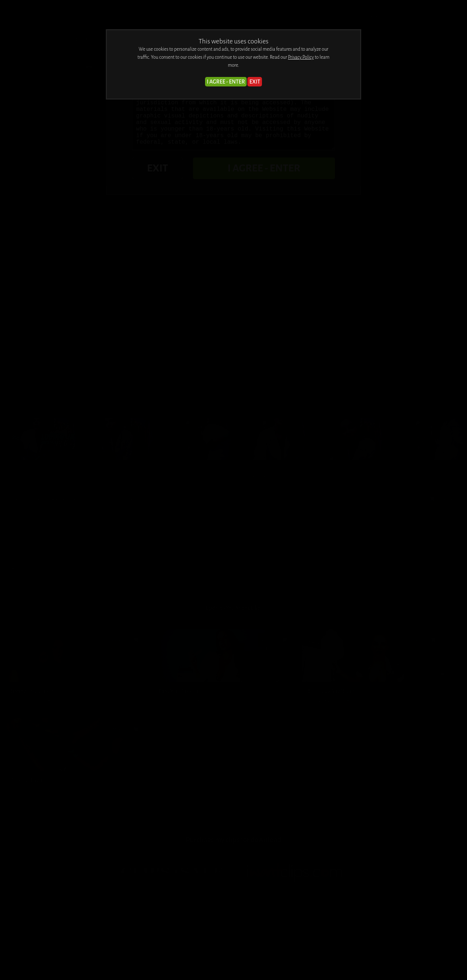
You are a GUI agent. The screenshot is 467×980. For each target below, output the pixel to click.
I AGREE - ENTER (226, 82)
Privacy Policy (301, 57)
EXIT (255, 82)
